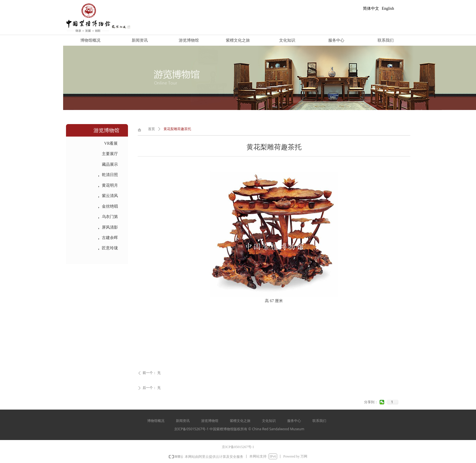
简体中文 (371, 8)
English (388, 8)
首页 (151, 129)
